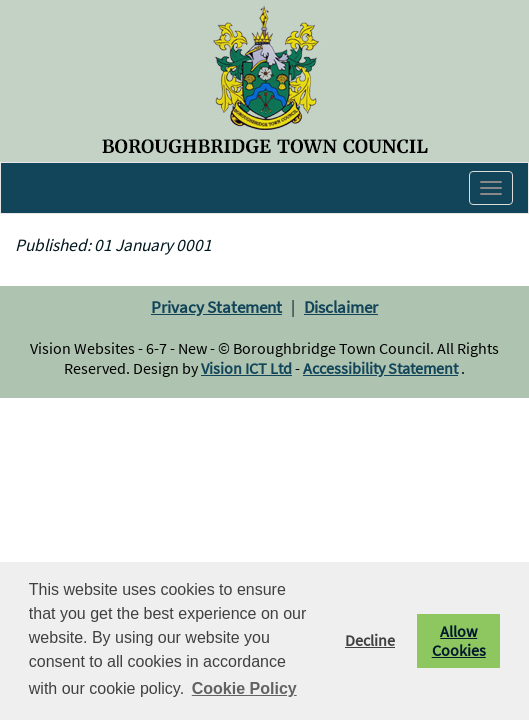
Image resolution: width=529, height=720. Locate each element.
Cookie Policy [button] (244, 688)
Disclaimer (341, 307)
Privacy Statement (216, 307)
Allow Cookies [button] (459, 641)
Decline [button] (370, 640)
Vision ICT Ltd (246, 368)
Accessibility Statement (380, 368)
